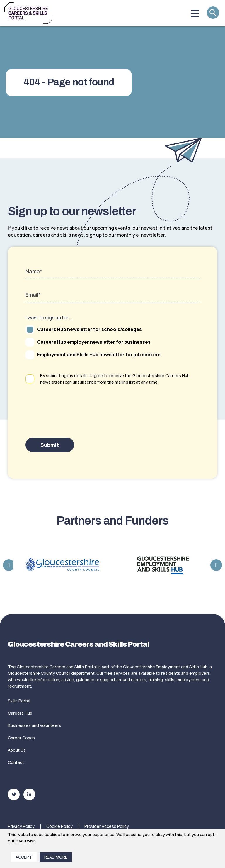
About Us (17, 750)
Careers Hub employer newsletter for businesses (88, 342)
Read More (56, 857)
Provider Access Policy (107, 826)
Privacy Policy (21, 826)
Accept (24, 857)
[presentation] (70, 417)
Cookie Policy (59, 826)
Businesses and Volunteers (35, 725)
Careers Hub (20, 713)
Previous (9, 565)
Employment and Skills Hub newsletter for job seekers (93, 355)
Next (216, 565)
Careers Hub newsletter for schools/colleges (84, 329)
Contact (16, 762)
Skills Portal (19, 701)
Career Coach (21, 738)
